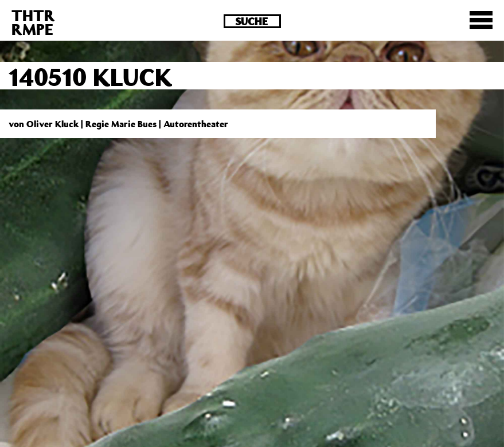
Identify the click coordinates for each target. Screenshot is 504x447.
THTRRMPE (33, 22)
